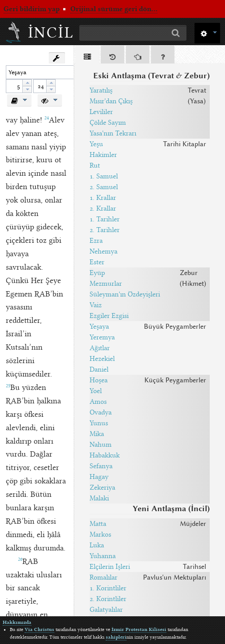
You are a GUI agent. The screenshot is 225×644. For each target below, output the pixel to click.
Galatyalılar (106, 610)
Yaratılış (101, 90)
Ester (97, 262)
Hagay (99, 477)
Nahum (101, 445)
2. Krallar (103, 208)
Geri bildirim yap (32, 9)
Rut (95, 165)
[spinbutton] (14, 86)
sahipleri (116, 637)
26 (20, 559)
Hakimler (103, 155)
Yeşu (96, 144)
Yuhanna (103, 556)
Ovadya (101, 412)
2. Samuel (104, 187)
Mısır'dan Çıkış (111, 101)
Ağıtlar (100, 348)
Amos (98, 402)
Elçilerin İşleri (110, 567)
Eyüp (97, 273)
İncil (51, 33)
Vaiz (96, 305)
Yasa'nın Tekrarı (113, 133)
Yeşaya (99, 326)
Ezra (96, 241)
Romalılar (104, 577)
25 (8, 386)
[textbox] (45, 72)
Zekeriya (102, 487)
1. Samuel (104, 176)
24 (47, 118)
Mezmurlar (106, 284)
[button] (207, 32)
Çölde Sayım (108, 123)
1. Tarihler (105, 219)
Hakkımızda (17, 622)
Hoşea (99, 380)
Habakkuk (105, 455)
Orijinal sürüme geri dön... (114, 9)
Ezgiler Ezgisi (109, 316)
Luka (97, 545)
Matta (98, 524)
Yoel (96, 391)
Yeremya (102, 337)
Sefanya (101, 466)
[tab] (87, 56)
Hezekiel (102, 359)
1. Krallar (103, 198)
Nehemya (104, 251)
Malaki (99, 498)
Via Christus (39, 629)
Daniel (99, 369)
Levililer (101, 112)
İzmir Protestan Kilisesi (139, 629)
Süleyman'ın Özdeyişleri (125, 294)
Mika (97, 434)
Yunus (99, 423)
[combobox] (49, 72)
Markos (100, 534)
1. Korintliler (108, 588)
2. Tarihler (105, 230)
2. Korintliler (108, 599)
